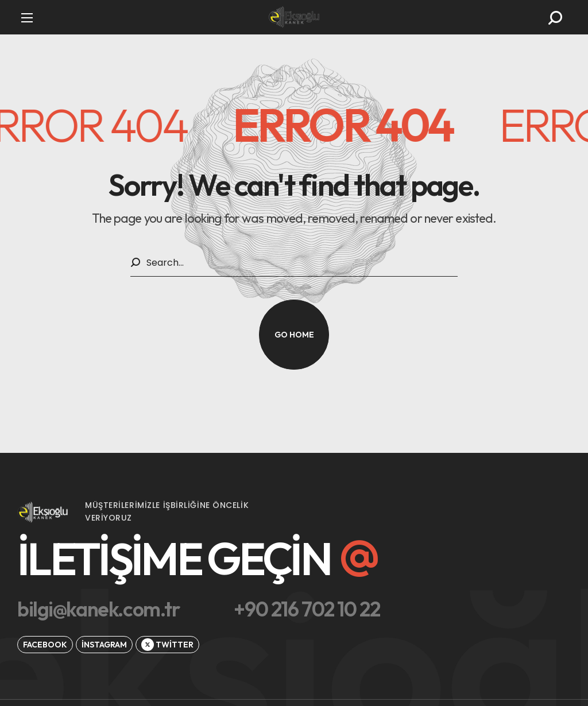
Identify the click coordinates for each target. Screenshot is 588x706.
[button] (555, 18)
